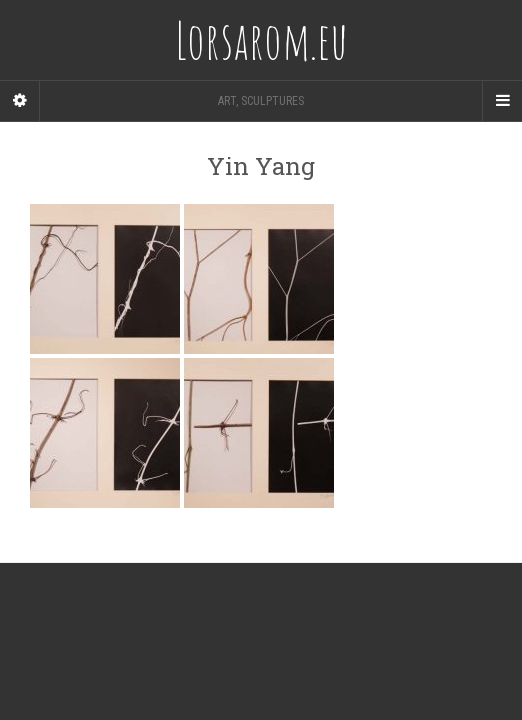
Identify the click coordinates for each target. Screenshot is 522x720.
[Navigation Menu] (502, 101)
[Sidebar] (20, 101)
